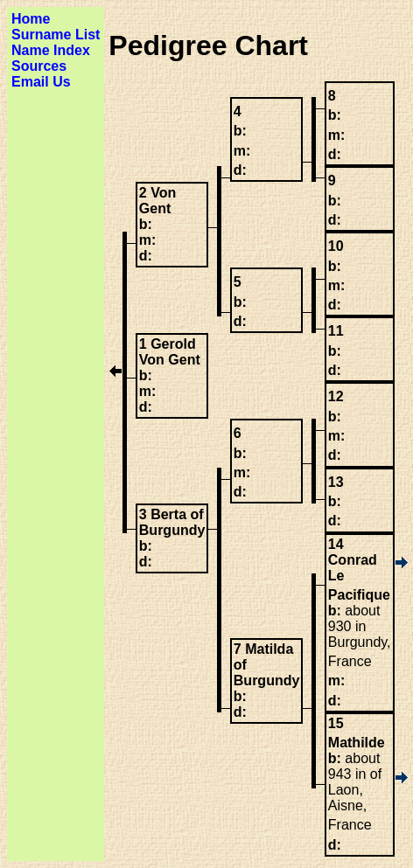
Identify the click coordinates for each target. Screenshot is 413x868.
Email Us (41, 82)
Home (31, 19)
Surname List (56, 35)
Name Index (51, 50)
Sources (39, 66)
